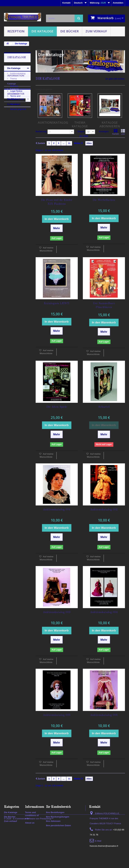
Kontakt (66, 3)
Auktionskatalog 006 (104, 715)
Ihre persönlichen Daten (58, 825)
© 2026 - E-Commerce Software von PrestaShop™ (29, 859)
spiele (21, 207)
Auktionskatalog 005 (57, 715)
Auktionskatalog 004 (104, 612)
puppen (10, 207)
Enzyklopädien (13, 187)
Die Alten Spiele (57, 407)
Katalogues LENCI (57, 303)
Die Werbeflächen (104, 200)
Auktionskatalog (17, 73)
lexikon (9, 197)
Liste (123, 132)
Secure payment (18, 149)
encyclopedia (13, 192)
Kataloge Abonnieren (13, 91)
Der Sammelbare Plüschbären (104, 305)
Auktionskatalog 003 (57, 612)
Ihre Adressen (53, 821)
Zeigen (81, 131)
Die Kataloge (42, 31)
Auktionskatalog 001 (57, 510)
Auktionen (11, 182)
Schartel (104, 407)
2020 (8, 212)
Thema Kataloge (12, 81)
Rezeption (16, 31)
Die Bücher (69, 31)
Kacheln (116, 132)
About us (14, 144)
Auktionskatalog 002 (104, 510)
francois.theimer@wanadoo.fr (104, 846)
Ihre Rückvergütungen (58, 817)
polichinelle (12, 202)
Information (16, 117)
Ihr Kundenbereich (58, 807)
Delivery (14, 126)
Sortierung (41, 131)
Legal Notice (16, 131)
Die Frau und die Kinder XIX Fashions (57, 202)
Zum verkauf (96, 31)
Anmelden (118, 3)
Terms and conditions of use (32, 815)
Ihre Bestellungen (55, 812)
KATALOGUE (12, 177)
